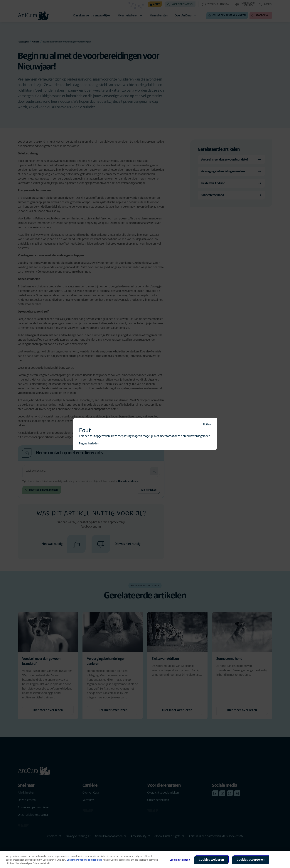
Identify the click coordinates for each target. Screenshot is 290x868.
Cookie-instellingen (180, 860)
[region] (145, 859)
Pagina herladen (89, 444)
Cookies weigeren (211, 860)
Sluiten (207, 424)
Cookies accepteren (251, 860)
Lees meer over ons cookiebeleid (84, 860)
